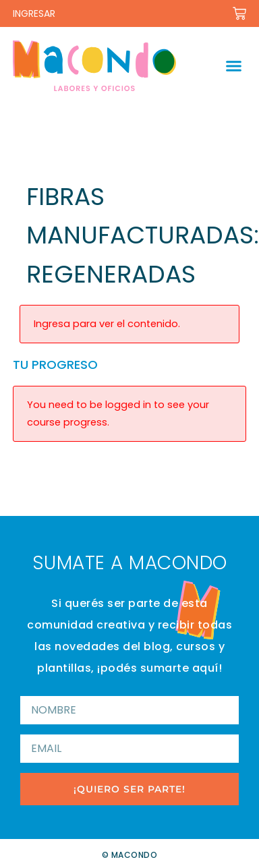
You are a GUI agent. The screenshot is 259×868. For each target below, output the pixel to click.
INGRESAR (34, 13)
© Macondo (130, 855)
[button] (233, 66)
